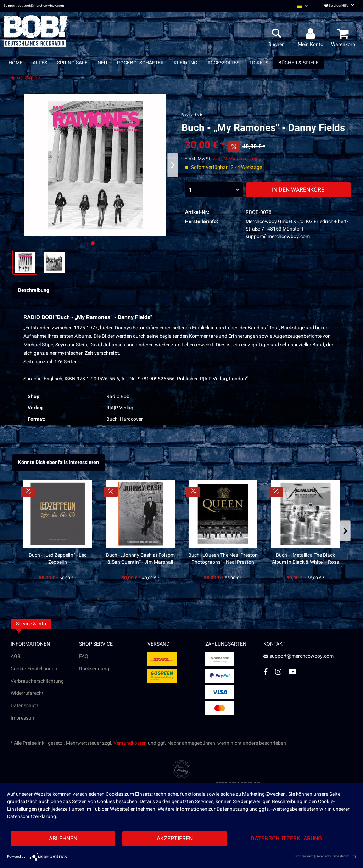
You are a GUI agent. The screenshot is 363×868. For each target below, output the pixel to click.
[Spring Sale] (72, 63)
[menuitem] (303, 6)
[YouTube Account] (293, 672)
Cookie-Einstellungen (34, 669)
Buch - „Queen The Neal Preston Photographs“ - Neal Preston (223, 559)
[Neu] (102, 63)
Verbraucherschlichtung (37, 681)
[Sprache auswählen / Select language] (303, 6)
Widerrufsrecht (27, 693)
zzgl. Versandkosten (235, 159)
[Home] (16, 63)
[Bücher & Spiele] (298, 63)
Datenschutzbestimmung (336, 856)
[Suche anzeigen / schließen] (277, 34)
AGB (16, 656)
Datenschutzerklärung (286, 839)
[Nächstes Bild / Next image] (101, 243)
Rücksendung (94, 669)
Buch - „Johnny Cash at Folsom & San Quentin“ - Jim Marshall (140, 559)
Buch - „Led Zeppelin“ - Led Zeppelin (58, 559)
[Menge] (214, 190)
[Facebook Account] (266, 672)
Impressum (23, 718)
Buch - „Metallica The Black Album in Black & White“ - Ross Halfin (305, 559)
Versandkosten (130, 743)
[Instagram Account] (278, 672)
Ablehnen (63, 839)
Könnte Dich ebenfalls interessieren (58, 462)
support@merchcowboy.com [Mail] (298, 656)
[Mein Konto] (312, 34)
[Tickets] (259, 63)
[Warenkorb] (344, 34)
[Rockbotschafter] (140, 63)
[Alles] (40, 63)
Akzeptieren (175, 839)
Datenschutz (25, 706)
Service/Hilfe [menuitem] (339, 6)
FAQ (84, 656)
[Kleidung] (186, 63)
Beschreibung (34, 290)
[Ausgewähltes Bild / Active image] (93, 243)
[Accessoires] (223, 63)
